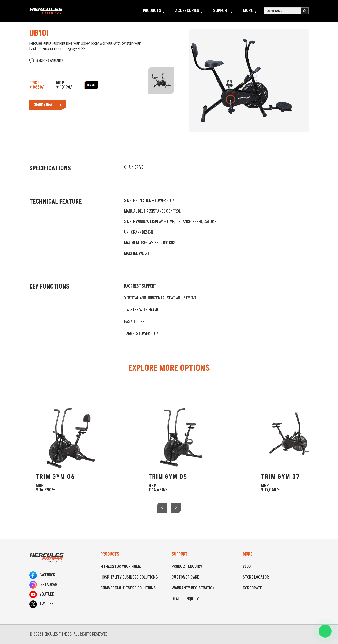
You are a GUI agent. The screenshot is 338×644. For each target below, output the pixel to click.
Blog (247, 567)
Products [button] (152, 11)
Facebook (42, 575)
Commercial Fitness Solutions (128, 588)
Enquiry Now (43, 105)
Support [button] (221, 11)
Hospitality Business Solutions (129, 577)
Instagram (43, 585)
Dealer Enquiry (185, 599)
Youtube (42, 594)
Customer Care (185, 577)
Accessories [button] (187, 11)
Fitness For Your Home (121, 567)
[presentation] (162, 508)
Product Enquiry (187, 567)
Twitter (41, 604)
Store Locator (256, 577)
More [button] (248, 11)
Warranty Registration (193, 588)
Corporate (252, 588)
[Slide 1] (161, 81)
